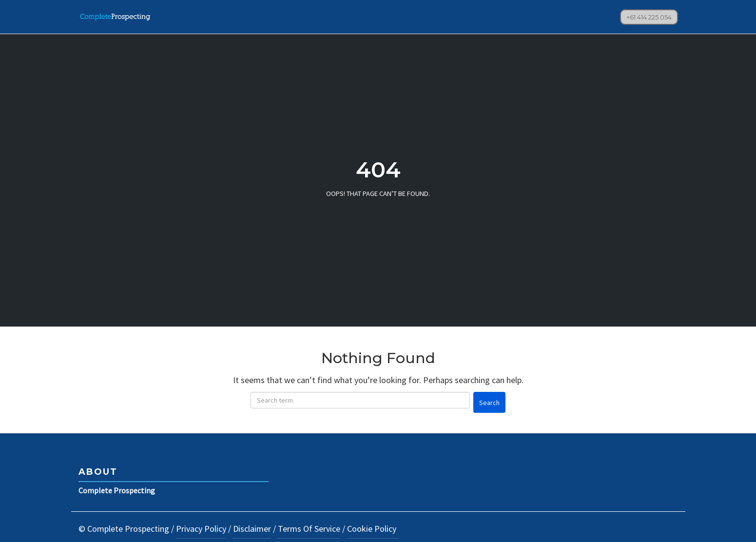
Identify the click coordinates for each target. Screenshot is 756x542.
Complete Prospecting (117, 490)
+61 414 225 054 (649, 17)
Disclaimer (252, 529)
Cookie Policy (373, 529)
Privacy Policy (201, 529)
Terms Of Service (309, 529)
